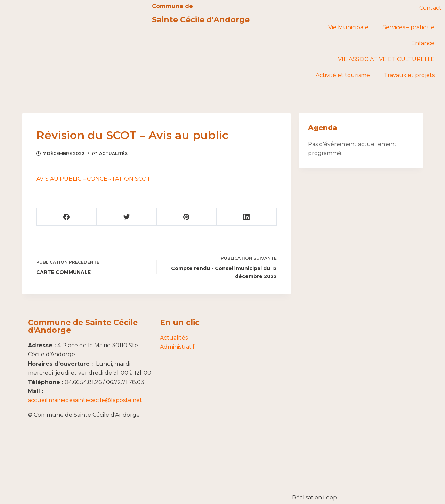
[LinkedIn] (246, 217)
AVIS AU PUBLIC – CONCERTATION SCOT (93, 179)
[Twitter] (126, 217)
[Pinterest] (187, 217)
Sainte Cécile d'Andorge (201, 20)
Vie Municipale (348, 27)
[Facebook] (67, 217)
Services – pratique (408, 27)
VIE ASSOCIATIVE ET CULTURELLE (386, 59)
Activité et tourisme (343, 75)
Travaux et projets (409, 75)
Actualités (113, 153)
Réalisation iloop (314, 498)
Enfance (423, 43)
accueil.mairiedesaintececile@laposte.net (85, 400)
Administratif (177, 347)
